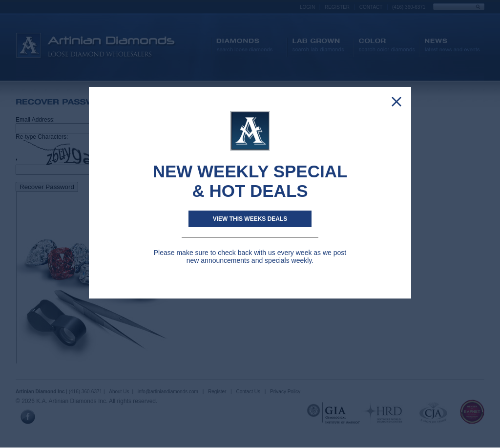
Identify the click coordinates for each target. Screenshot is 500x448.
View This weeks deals (250, 219)
